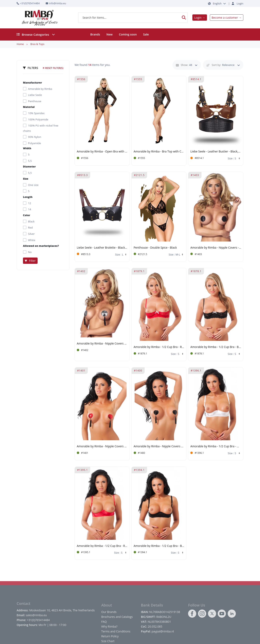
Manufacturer (32, 83)
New (109, 34)
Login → (200, 18)
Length (28, 197)
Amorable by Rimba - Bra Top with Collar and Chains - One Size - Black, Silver (159, 152)
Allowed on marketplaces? (41, 246)
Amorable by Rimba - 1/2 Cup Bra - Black (216, 347)
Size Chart (108, 641)
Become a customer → (227, 18)
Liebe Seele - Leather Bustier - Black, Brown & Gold (216, 152)
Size (26, 179)
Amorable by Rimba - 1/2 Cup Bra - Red (159, 347)
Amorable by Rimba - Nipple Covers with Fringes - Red (102, 446)
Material (29, 107)
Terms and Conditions (116, 631)
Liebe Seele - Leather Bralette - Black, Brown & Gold (102, 248)
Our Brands (109, 612)
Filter (30, 261)
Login (240, 3)
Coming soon (128, 34)
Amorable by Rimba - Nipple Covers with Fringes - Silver (102, 344)
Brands (95, 34)
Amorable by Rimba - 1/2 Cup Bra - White (216, 446)
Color (27, 215)
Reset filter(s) (53, 68)
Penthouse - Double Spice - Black (155, 248)
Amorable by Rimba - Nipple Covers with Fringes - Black (159, 446)
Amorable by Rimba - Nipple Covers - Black (216, 248)
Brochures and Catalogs (117, 617)
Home (20, 44)
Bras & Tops (37, 44)
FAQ (104, 622)
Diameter (29, 166)
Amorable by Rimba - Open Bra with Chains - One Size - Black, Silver (102, 152)
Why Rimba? (109, 626)
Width (27, 148)
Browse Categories (36, 34)
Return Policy (110, 636)
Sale (146, 34)
